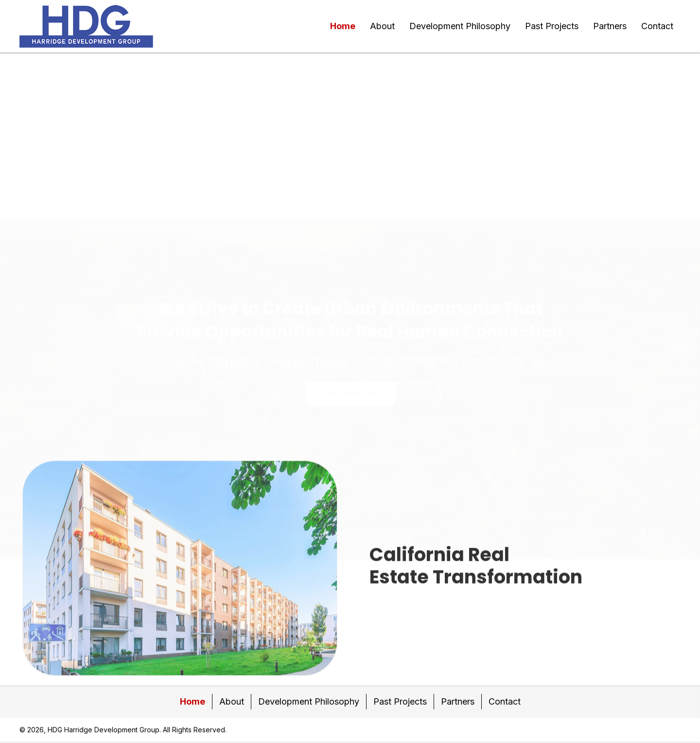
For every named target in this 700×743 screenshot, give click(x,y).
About (232, 701)
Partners (458, 701)
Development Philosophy (309, 701)
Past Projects (400, 701)
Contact (505, 701)
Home (192, 701)
